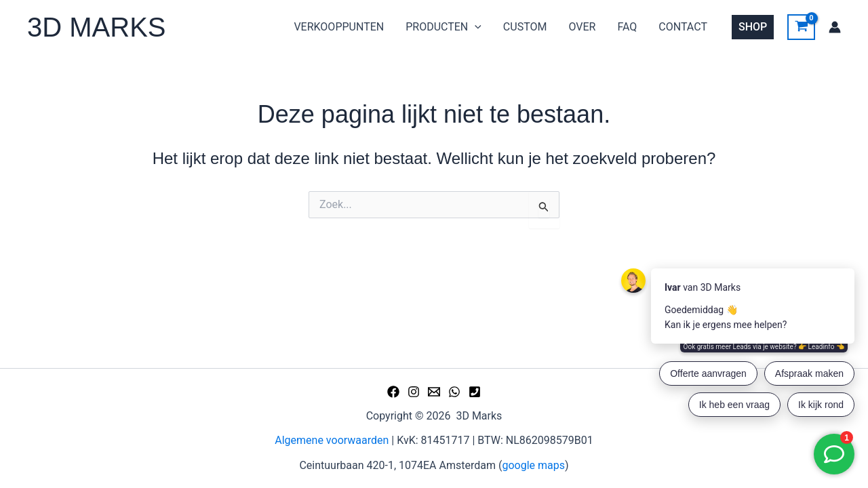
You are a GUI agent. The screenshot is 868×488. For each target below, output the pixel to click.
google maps (533, 465)
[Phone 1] (475, 392)
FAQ (627, 27)
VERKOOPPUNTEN (339, 27)
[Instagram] (414, 392)
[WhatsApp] (454, 392)
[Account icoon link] (835, 27)
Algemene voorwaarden (332, 440)
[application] (475, 27)
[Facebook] (393, 392)
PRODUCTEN (443, 27)
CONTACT (683, 27)
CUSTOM (525, 27)
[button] (753, 27)
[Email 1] (434, 392)
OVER (582, 27)
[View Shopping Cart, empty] (801, 27)
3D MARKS (97, 27)
